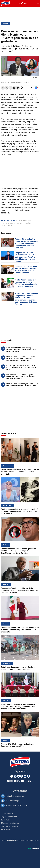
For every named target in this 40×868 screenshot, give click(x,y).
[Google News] (25, 776)
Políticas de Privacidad (10, 826)
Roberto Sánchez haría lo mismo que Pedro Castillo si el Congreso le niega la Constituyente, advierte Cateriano (26, 243)
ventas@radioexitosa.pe (15, 796)
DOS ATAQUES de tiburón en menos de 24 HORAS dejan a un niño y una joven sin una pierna (21, 368)
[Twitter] (15, 776)
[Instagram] (22, 776)
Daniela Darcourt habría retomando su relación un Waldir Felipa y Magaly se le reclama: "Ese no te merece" (20, 511)
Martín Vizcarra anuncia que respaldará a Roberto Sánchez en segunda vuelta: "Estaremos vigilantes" (26, 283)
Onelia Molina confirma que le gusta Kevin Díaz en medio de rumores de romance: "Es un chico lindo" (20, 472)
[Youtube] (18, 776)
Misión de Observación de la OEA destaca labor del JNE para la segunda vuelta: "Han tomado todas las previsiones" (18, 707)
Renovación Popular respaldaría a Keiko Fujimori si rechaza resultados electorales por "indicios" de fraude (20, 590)
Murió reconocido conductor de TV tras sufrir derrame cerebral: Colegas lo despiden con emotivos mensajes (21, 359)
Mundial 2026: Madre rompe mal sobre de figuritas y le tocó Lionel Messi (18, 745)
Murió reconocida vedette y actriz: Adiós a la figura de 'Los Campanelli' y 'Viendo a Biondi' (22, 385)
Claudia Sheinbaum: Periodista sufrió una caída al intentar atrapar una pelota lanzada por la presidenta (20, 630)
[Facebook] (12, 776)
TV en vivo (5, 820)
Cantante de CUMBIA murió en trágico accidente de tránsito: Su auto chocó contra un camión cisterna (22, 350)
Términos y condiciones (10, 823)
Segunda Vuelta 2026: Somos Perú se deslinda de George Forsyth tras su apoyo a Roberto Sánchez (27, 270)
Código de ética (7, 813)
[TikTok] (28, 776)
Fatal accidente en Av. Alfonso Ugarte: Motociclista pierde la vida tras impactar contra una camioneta (21, 377)
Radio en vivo (6, 830)
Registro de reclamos (9, 817)
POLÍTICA (19, 223)
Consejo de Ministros (24, 220)
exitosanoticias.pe (12, 801)
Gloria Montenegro (7, 223)
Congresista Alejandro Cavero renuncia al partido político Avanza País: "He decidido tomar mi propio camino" (26, 257)
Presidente (28, 223)
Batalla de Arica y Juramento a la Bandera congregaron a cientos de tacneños (18, 668)
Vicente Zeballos (7, 226)
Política (5, 24)
